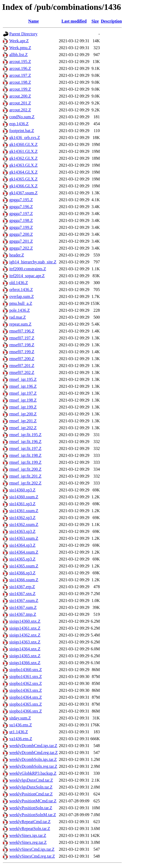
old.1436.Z (19, 283)
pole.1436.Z (19, 310)
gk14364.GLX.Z (23, 172)
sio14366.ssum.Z (24, 580)
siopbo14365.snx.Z (26, 704)
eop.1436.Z (19, 124)
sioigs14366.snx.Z (25, 663)
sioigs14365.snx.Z (25, 656)
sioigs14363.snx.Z (25, 642)
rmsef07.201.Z (22, 366)
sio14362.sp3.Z (22, 518)
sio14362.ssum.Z (24, 524)
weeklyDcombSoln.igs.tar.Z (33, 759)
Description (111, 21)
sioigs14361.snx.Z (25, 628)
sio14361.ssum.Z (24, 511)
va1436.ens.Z (21, 739)
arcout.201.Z (20, 103)
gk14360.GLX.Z (23, 144)
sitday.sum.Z (20, 718)
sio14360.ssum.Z (24, 497)
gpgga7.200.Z (21, 234)
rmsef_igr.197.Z (23, 393)
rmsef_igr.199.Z (23, 407)
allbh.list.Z (18, 55)
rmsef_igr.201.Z (23, 421)
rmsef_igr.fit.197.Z (25, 448)
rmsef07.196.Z (22, 331)
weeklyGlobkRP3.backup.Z (33, 773)
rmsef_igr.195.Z (23, 379)
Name (33, 21)
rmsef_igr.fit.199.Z (25, 462)
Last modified (74, 21)
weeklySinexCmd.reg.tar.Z (32, 856)
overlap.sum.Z (21, 296)
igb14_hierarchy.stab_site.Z (33, 262)
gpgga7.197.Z (21, 214)
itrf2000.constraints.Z (28, 269)
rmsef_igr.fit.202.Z (25, 483)
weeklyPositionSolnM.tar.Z (33, 815)
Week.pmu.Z (20, 48)
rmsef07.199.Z (22, 352)
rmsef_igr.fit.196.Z (25, 442)
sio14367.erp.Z (22, 587)
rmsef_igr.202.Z (23, 428)
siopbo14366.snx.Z (26, 711)
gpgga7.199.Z (21, 227)
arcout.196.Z (20, 68)
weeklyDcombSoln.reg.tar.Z (33, 766)
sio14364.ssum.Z (24, 552)
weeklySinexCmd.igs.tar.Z (32, 849)
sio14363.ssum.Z (24, 538)
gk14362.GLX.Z (23, 158)
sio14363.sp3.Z (22, 531)
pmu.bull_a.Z (21, 303)
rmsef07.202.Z (22, 372)
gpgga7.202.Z (21, 248)
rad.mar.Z (18, 317)
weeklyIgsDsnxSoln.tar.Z (31, 787)
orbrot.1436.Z (21, 290)
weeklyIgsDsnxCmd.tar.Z (31, 780)
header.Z (17, 255)
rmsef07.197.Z (22, 338)
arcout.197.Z (20, 75)
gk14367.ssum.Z (23, 193)
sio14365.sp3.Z (22, 559)
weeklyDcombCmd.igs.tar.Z (33, 746)
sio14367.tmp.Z (23, 614)
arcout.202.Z (20, 110)
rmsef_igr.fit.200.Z (25, 469)
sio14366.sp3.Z (22, 573)
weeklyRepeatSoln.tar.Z (30, 829)
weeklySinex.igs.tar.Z (28, 835)
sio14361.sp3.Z (22, 504)
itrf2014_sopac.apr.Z (27, 276)
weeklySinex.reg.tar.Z (28, 842)
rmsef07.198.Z (22, 345)
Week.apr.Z (19, 41)
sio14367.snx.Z (22, 594)
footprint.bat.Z (22, 131)
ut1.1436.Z (19, 732)
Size (95, 21)
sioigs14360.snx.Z (25, 621)
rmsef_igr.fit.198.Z (25, 455)
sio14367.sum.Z (23, 607)
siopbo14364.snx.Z (26, 697)
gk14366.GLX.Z (23, 186)
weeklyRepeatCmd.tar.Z (30, 822)
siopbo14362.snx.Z (26, 683)
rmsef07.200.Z (22, 359)
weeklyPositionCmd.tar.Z (31, 794)
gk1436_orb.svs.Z (25, 138)
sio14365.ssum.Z (24, 566)
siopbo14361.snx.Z (26, 677)
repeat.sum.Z (20, 324)
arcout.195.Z (20, 62)
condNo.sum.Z (22, 117)
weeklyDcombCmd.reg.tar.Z (34, 753)
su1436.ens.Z (21, 725)
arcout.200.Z (20, 96)
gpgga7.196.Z (21, 207)
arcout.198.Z (20, 82)
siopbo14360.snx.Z (26, 670)
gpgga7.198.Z (21, 220)
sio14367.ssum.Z (24, 601)
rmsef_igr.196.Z (23, 386)
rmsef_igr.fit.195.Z (25, 435)
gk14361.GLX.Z (23, 151)
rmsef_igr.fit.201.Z (25, 476)
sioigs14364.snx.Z (25, 649)
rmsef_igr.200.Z (23, 414)
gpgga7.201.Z (21, 241)
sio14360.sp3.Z (22, 490)
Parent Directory (23, 34)
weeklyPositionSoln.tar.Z (31, 808)
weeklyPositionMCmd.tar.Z (33, 801)
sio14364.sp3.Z (22, 545)
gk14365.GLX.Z (23, 179)
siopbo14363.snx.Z (26, 690)
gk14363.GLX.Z (23, 165)
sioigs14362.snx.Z (25, 635)
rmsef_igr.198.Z (23, 400)
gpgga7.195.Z (21, 200)
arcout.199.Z (20, 89)
